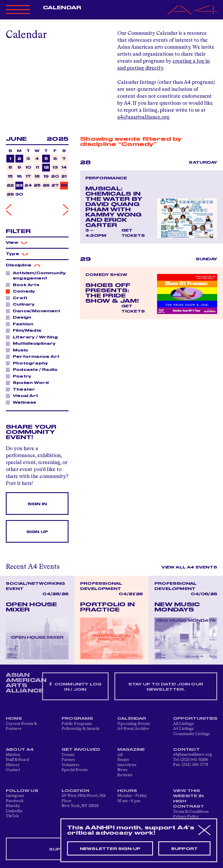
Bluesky (13, 806)
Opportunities (195, 719)
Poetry (20, 376)
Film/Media (25, 330)
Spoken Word (29, 382)
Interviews (127, 765)
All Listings (183, 724)
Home (14, 719)
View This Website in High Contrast (189, 799)
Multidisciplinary (33, 343)
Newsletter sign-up (110, 849)
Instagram (15, 796)
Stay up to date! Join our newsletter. (166, 687)
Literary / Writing (34, 337)
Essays (123, 760)
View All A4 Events (189, 567)
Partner (68, 760)
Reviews (125, 775)
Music (19, 350)
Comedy (22, 291)
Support (184, 849)
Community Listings (191, 734)
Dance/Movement (35, 311)
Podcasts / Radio (34, 369)
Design (20, 317)
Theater (22, 389)
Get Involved (81, 750)
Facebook (15, 801)
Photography (29, 363)
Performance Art (34, 356)
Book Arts (24, 285)
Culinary (22, 304)
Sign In (37, 504)
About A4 (20, 750)
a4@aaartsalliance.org (143, 117)
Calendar (62, 8)
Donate (68, 755)
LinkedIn (14, 811)
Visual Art (24, 396)
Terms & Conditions (191, 812)
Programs (78, 719)
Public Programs (77, 724)
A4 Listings (183, 729)
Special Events (75, 770)
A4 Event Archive (133, 729)
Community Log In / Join (75, 687)
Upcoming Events (134, 724)
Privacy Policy (186, 817)
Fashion (21, 324)
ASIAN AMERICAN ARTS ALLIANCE (26, 683)
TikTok (12, 816)
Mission (13, 755)
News (122, 770)
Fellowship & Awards (81, 729)
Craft (18, 298)
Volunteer (71, 765)
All (120, 755)
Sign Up (37, 532)
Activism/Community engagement (36, 276)
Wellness (23, 402)
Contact (13, 770)
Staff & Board (17, 760)
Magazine (131, 750)
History (13, 765)
